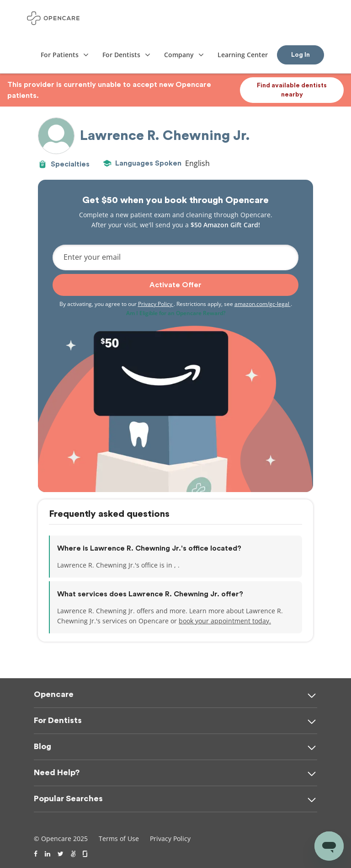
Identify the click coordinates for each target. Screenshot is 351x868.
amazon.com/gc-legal (263, 304)
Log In (300, 55)
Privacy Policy (156, 304)
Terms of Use (119, 839)
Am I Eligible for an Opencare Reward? (176, 313)
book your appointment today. (225, 621)
